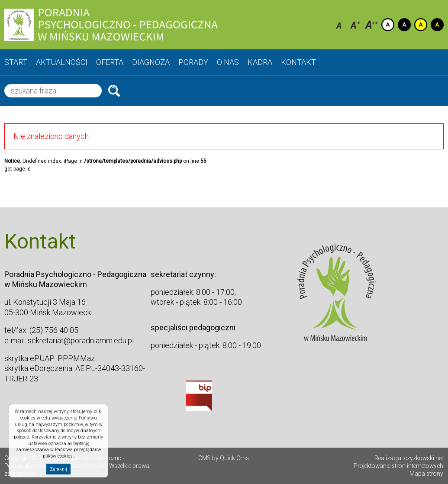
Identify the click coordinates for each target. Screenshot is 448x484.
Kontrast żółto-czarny (421, 25)
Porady (193, 62)
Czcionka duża (371, 25)
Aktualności (62, 62)
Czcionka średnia (355, 25)
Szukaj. (114, 91)
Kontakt (298, 62)
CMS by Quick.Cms (224, 458)
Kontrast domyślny (388, 25)
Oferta (110, 62)
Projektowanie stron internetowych (398, 466)
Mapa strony (426, 474)
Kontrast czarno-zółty (437, 25)
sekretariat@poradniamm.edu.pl (81, 340)
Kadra (260, 62)
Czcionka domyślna (338, 25)
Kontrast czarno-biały (404, 25)
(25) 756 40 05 (54, 330)
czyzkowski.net (424, 458)
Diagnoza (151, 62)
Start (16, 62)
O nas (228, 62)
